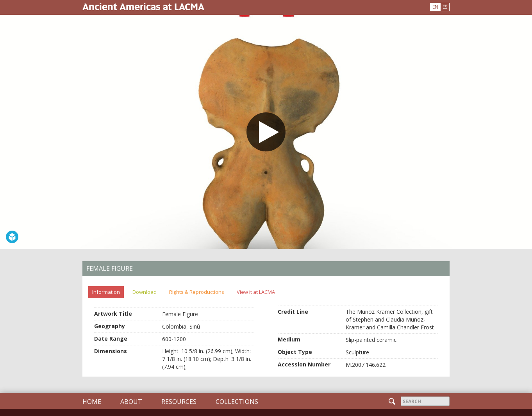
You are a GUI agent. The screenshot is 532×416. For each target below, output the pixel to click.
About (131, 402)
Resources (179, 402)
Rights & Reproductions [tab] (197, 292)
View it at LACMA (256, 292)
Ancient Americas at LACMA (143, 6)
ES (445, 7)
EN (435, 7)
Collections (237, 402)
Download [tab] (145, 292)
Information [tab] (106, 292)
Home (92, 402)
